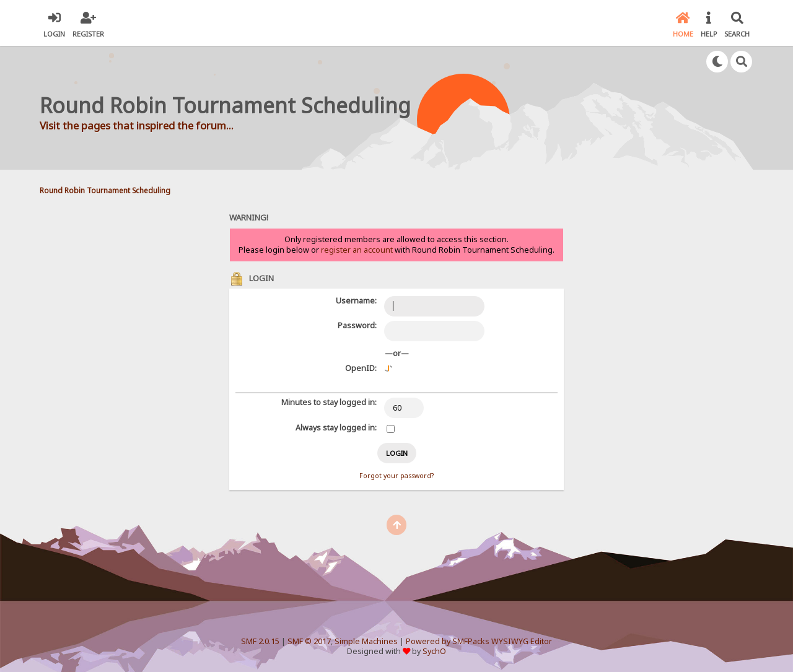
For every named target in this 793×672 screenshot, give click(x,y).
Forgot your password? (396, 476)
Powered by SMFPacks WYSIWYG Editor (479, 641)
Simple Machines (366, 641)
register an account (357, 250)
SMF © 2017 (309, 641)
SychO (434, 651)
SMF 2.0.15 (260, 641)
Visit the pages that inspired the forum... (137, 125)
